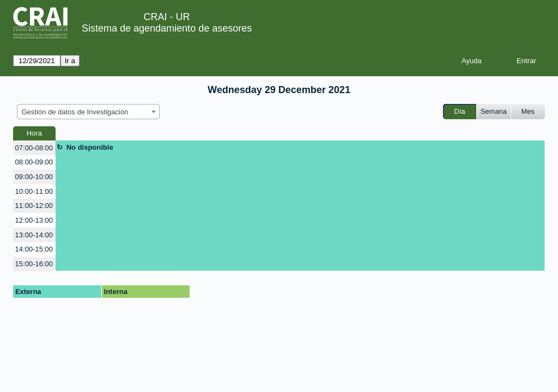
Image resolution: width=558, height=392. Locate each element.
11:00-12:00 (34, 206)
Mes (528, 111)
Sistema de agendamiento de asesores (167, 28)
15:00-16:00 (34, 264)
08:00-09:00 (34, 162)
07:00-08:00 (34, 148)
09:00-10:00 (34, 177)
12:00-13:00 (34, 220)
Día (459, 111)
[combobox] (88, 112)
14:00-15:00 (34, 249)
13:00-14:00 (34, 235)
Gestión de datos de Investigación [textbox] (75, 112)
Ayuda (472, 61)
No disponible (90, 147)
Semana (494, 111)
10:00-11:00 (34, 191)
